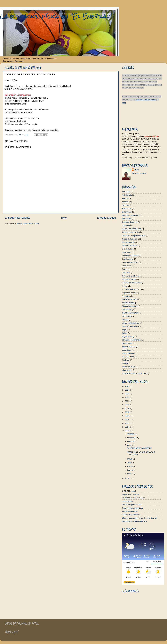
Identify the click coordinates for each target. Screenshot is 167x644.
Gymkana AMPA (129, 279)
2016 (127, 420)
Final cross (127, 266)
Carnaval (126, 225)
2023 (127, 394)
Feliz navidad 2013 (130, 262)
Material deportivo (130, 306)
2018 (127, 412)
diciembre (132, 434)
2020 (127, 405)
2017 (127, 416)
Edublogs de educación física (134, 521)
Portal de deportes (130, 511)
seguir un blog (128, 336)
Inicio (64, 218)
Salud (125, 333)
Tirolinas (126, 360)
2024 (127, 390)
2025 (127, 386)
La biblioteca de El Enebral (133, 498)
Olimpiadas (127, 309)
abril (129, 463)
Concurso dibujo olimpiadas (134, 236)
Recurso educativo (130, 326)
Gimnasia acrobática (131, 276)
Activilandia (127, 195)
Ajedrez (125, 198)
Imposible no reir (129, 293)
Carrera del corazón (130, 232)
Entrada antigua (106, 218)
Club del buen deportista (132, 508)
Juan (137, 170)
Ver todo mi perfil (139, 173)
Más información (148, 100)
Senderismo (127, 343)
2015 (127, 423)
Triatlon (125, 363)
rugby (124, 330)
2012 (127, 478)
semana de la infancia (131, 340)
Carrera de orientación (131, 229)
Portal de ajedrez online (132, 505)
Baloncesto (127, 209)
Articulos (126, 205)
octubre (131, 441)
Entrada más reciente (18, 218)
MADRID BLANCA (130, 299)
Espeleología (128, 259)
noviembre (132, 438)
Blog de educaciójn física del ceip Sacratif (140, 518)
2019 (127, 408)
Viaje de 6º (127, 370)
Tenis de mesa (128, 357)
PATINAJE (127, 316)
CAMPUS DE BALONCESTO (139, 448)
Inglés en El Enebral (131, 494)
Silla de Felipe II (129, 347)
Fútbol (125, 269)
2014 (127, 427)
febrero (131, 470)
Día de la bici (128, 249)
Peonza (125, 320)
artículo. (125, 202)
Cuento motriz (128, 242)
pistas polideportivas (131, 323)
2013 (127, 431)
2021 (127, 401)
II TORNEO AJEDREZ (131, 289)
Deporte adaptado (130, 245)
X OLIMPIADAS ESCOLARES (135, 373)
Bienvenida (127, 219)
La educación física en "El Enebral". (56, 16)
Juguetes (126, 296)
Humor (125, 286)
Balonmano (127, 212)
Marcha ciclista (128, 303)
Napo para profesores (131, 515)
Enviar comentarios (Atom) (28, 223)
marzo (130, 466)
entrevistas (127, 252)
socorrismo (127, 350)
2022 (127, 397)
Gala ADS (126, 272)
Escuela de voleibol (130, 256)
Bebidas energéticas (131, 215)
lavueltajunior (128, 501)
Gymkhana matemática (132, 283)
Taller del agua (128, 353)
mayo (130, 459)
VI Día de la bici (129, 367)
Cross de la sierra (130, 239)
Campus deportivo (130, 222)
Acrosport (126, 192)
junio (130, 445)
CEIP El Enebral (129, 491)
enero (130, 474)
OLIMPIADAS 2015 (130, 313)
